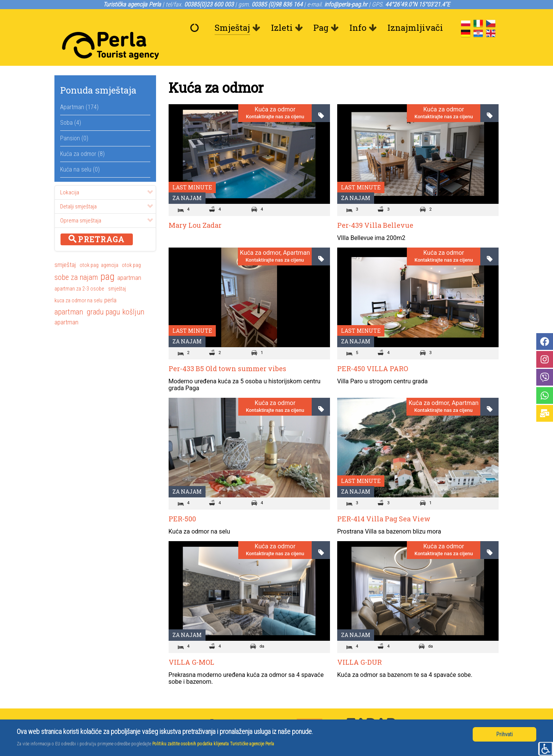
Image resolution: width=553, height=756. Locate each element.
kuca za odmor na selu (78, 283)
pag (108, 260)
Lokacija (107, 175)
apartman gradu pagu (87, 295)
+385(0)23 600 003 (239, 705)
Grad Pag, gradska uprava (444, 705)
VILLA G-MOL (191, 645)
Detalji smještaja (107, 189)
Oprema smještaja (107, 203)
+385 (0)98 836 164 (239, 714)
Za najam (187, 181)
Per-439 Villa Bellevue (375, 208)
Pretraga (97, 222)
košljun (133, 295)
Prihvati (504, 734)
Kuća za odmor (275, 93)
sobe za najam (76, 260)
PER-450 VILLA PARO (373, 351)
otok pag (89, 248)
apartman (129, 260)
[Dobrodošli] (196, 28)
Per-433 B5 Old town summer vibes (227, 351)
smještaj (65, 248)
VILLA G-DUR (359, 645)
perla (110, 283)
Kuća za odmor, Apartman (275, 236)
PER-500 (182, 502)
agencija (110, 248)
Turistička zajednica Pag (442, 714)
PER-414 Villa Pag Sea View (384, 502)
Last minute (192, 170)
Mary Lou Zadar (195, 208)
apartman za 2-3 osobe (79, 272)
